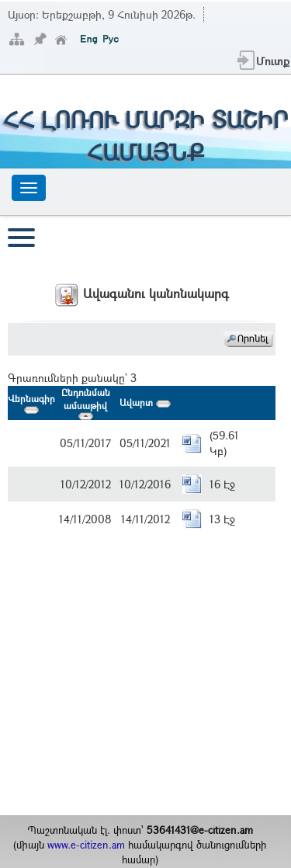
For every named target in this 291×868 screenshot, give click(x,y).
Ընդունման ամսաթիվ (86, 403)
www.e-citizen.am (86, 845)
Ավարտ (145, 402)
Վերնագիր (31, 403)
